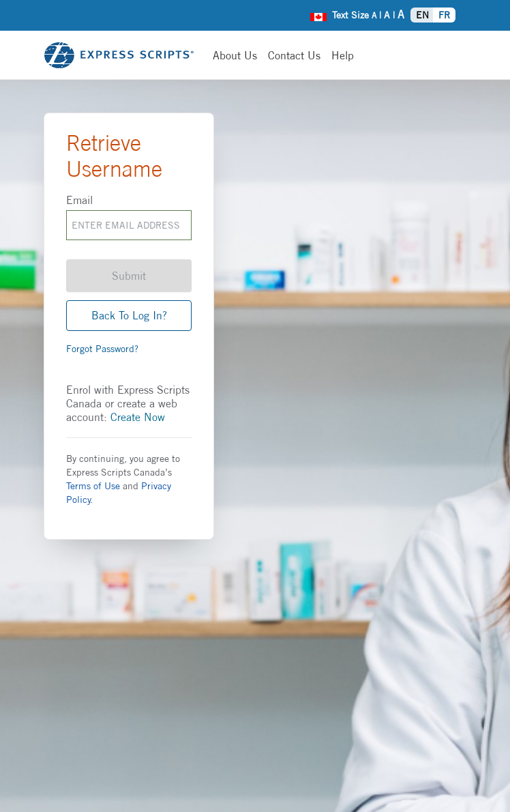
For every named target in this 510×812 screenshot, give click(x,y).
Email (79, 200)
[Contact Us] (294, 55)
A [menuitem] (374, 15)
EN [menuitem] (422, 15)
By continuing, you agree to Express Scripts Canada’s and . (123, 479)
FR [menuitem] (444, 15)
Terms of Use (93, 486)
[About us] (235, 55)
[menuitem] (318, 15)
